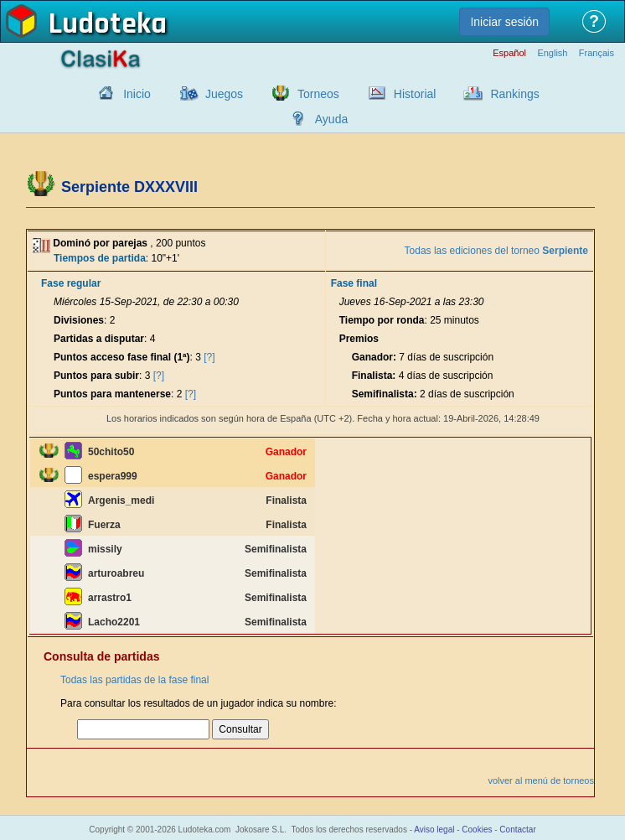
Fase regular (71, 283)
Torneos (318, 94)
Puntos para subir (96, 376)
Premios (359, 339)
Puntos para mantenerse (112, 394)
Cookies (477, 830)
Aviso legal (434, 830)
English (552, 53)
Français (597, 53)
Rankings (514, 94)
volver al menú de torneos (541, 780)
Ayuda (331, 119)
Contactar (517, 830)
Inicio (137, 94)
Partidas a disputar (99, 339)
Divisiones (79, 320)
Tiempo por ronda (382, 320)
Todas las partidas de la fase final (134, 680)
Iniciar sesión (504, 22)
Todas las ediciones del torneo (496, 251)
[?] (209, 357)
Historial (415, 94)
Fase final (354, 283)
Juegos (224, 94)
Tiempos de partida (100, 258)
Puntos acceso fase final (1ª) (122, 357)
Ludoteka (108, 24)
